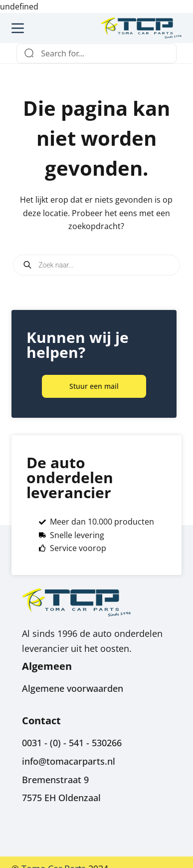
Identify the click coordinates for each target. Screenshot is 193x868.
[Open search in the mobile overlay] (96, 265)
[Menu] (18, 28)
